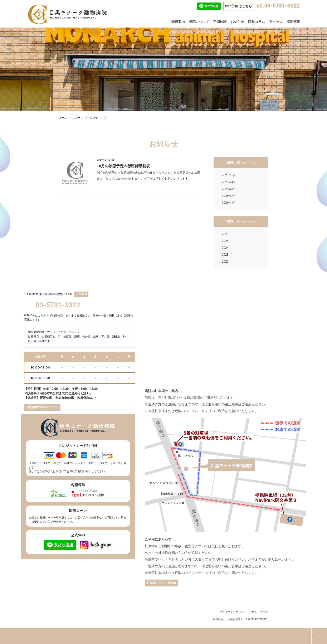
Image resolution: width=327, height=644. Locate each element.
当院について (199, 22)
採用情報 (293, 22)
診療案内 (178, 22)
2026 (225, 234)
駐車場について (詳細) (161, 583)
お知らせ (237, 22)
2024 (225, 248)
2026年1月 (229, 203)
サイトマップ (260, 612)
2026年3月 (229, 189)
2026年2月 (229, 196)
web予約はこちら (238, 6)
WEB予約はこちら (35, 315)
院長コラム (257, 22)
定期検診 (220, 22)
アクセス (276, 22)
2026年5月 (229, 175)
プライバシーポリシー (233, 612)
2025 (225, 241)
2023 (225, 255)
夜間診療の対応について (42, 407)
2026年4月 (229, 182)
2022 (225, 262)
